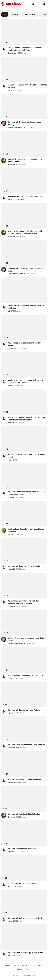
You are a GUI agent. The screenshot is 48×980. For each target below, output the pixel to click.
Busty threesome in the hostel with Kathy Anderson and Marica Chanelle (24, 602)
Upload (29, 970)
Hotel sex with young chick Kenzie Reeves (24, 779)
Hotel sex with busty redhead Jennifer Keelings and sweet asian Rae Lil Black (27, 493)
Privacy (20, 970)
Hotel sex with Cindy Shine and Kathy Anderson (26, 745)
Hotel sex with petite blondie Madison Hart (25, 918)
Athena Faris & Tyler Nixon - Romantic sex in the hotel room (27, 307)
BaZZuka (11, 497)
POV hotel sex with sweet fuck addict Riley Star (26, 675)
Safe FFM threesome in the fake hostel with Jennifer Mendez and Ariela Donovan (25, 232)
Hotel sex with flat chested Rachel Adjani (24, 814)
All (5, 14)
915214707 (12, 606)
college (15, 14)
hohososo (11, 852)
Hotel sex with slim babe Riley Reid (22, 849)
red (9, 311)
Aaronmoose (12, 348)
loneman (11, 386)
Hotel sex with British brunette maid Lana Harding (24, 123)
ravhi (9, 956)
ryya (9, 886)
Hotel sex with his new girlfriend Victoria (24, 710)
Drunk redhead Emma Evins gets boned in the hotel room (26, 530)
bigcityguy (11, 713)
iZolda (10, 90)
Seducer (10, 535)
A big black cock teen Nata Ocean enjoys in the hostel (26, 639)
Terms (16, 965)
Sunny (10, 921)
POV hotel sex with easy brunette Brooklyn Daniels (25, 344)
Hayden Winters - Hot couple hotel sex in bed (26, 197)
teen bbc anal (30, 14)
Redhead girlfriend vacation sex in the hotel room (25, 270)
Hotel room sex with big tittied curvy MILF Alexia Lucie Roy (27, 456)
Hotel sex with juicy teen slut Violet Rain (24, 566)
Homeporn (11, 165)
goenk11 (11, 199)
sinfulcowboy (12, 53)
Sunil (9, 460)
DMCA (25, 965)
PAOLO (10, 678)
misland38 (11, 569)
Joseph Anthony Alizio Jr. (16, 127)
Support (7, 965)
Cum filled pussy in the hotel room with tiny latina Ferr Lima (25, 161)
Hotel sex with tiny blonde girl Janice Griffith (25, 953)
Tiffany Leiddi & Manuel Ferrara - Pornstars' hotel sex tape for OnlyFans (25, 49)
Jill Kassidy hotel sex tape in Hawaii (22, 883)
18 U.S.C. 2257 (36, 965)
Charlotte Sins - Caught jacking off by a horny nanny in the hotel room (26, 381)
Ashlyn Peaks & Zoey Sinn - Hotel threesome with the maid (27, 86)
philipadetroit (12, 782)
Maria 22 (11, 423)
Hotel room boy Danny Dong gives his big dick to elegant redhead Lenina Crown (27, 419)
